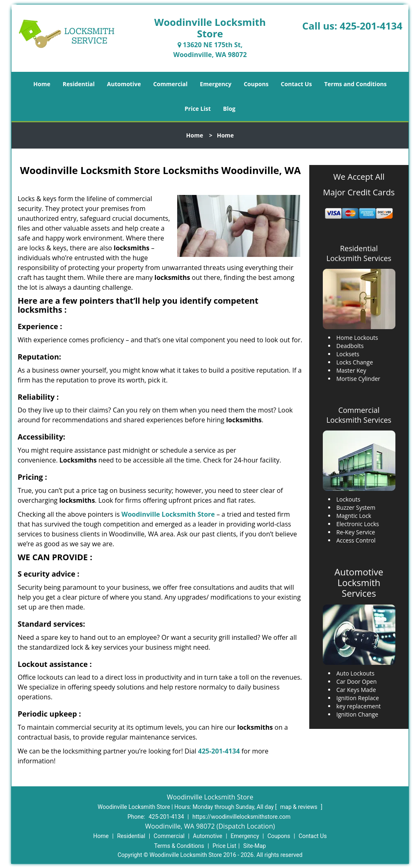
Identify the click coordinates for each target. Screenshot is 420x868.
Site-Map (255, 846)
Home (42, 84)
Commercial (170, 84)
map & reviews (299, 807)
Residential (79, 84)
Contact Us (297, 84)
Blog (229, 109)
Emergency (216, 84)
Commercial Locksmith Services (359, 415)
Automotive (124, 84)
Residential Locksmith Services (359, 253)
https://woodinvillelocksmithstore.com (241, 817)
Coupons (256, 84)
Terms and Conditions (355, 84)
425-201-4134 (371, 26)
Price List (198, 109)
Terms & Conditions (179, 846)
